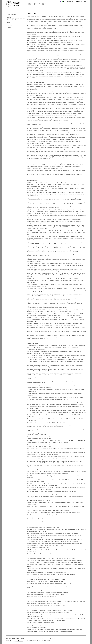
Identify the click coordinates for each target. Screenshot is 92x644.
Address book (79, 2)
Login (85, 2)
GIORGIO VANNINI (37, 4)
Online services (70, 2)
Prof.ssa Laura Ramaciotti (17, 641)
